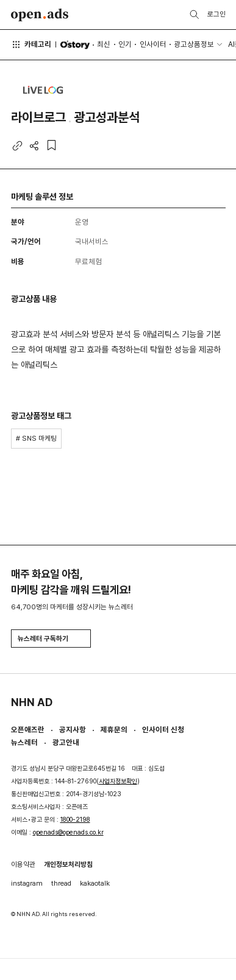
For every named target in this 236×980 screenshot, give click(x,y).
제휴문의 (114, 730)
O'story (75, 45)
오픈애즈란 (28, 730)
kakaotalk (95, 883)
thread (61, 883)
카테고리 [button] (31, 44)
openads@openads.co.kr (68, 832)
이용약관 (23, 864)
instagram (27, 883)
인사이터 (153, 44)
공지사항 (73, 730)
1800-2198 (75, 820)
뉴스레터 (24, 742)
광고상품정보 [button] (194, 44)
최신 (104, 44)
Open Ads (40, 15)
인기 (125, 44)
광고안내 (66, 742)
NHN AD (32, 702)
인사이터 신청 (163, 730)
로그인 (216, 14)
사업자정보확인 (118, 781)
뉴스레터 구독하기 (51, 639)
